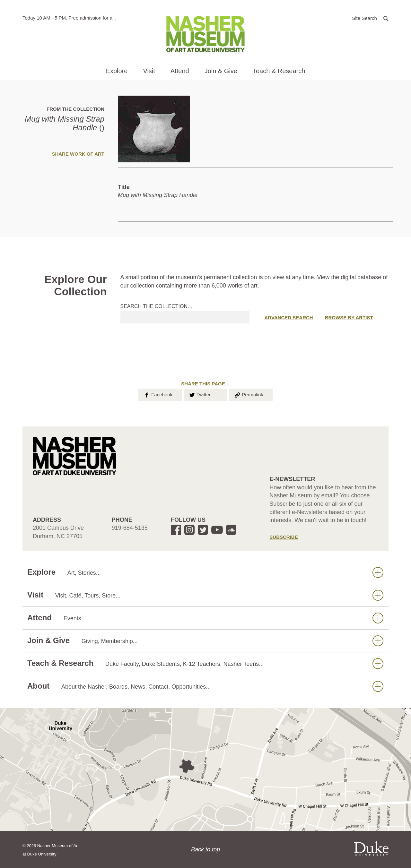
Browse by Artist (349, 318)
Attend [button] (180, 71)
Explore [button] (117, 71)
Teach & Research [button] (279, 71)
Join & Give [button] (221, 71)
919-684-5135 (130, 528)
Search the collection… (157, 306)
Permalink (249, 394)
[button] (370, 18)
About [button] (205, 686)
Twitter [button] (200, 394)
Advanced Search (289, 318)
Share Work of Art (78, 154)
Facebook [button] (158, 394)
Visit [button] (149, 71)
